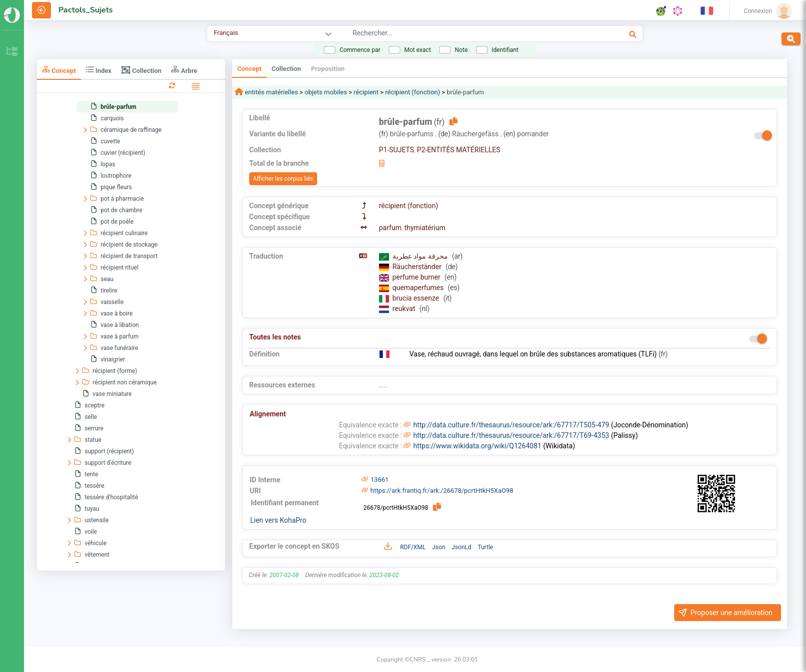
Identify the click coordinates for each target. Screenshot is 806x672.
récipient (366, 92)
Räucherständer (418, 267)
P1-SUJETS (397, 150)
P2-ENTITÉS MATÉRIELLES (459, 150)
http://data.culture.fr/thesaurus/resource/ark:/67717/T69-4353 (511, 435)
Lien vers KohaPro (278, 520)
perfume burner (417, 277)
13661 (380, 480)
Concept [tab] (59, 70)
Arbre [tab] (184, 70)
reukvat (405, 309)
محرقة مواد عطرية (421, 256)
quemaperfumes (419, 288)
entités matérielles (271, 92)
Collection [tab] (141, 70)
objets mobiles (326, 92)
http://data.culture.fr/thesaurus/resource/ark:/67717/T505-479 (511, 425)
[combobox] (458, 34)
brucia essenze (417, 298)
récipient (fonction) (412, 92)
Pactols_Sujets (86, 10)
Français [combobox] (226, 33)
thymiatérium (425, 228)
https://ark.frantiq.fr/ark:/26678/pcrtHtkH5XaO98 (442, 491)
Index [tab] (99, 70)
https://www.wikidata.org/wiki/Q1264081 (477, 446)
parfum (390, 228)
